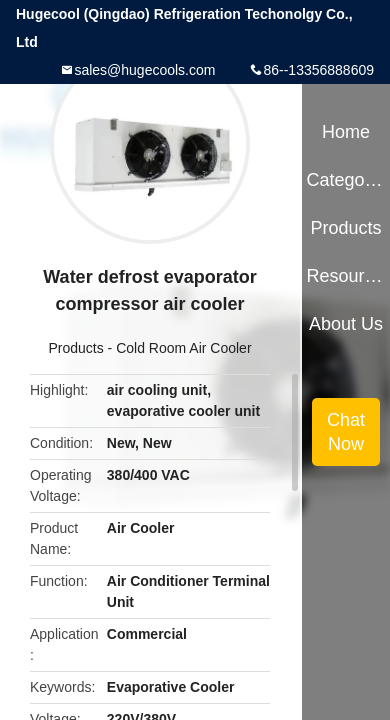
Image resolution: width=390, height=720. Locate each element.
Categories (345, 180)
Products (75, 348)
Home (346, 132)
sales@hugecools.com (144, 70)
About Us (346, 324)
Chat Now (346, 432)
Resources (345, 276)
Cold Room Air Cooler (183, 348)
